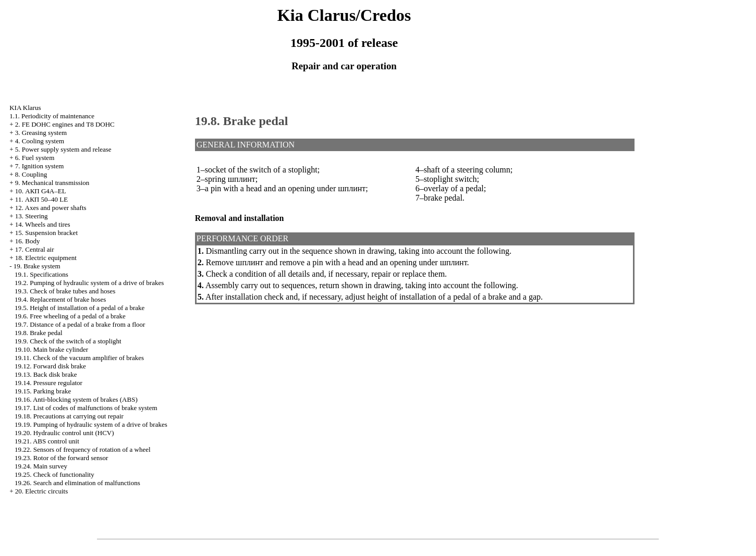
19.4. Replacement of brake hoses (60, 299)
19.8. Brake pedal (39, 333)
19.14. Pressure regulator (48, 383)
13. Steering (32, 216)
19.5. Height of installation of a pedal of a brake (80, 308)
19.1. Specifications (41, 274)
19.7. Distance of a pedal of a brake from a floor (80, 324)
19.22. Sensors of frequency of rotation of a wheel (83, 449)
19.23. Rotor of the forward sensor (61, 458)
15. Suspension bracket (46, 233)
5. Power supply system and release (63, 149)
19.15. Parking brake (43, 391)
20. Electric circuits (41, 491)
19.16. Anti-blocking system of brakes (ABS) (76, 399)
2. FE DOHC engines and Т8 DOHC (65, 124)
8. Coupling (31, 174)
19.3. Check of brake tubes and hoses (65, 291)
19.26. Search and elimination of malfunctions (77, 483)
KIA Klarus (25, 108)
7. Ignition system (40, 166)
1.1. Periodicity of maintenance (52, 116)
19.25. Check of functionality (54, 474)
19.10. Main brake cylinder (51, 349)
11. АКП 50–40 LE (41, 199)
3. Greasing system (41, 133)
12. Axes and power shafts (51, 208)
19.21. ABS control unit (47, 441)
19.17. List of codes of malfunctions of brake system (86, 408)
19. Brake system (37, 266)
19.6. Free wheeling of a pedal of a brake (70, 316)
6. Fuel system (35, 158)
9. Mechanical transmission (52, 183)
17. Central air (35, 249)
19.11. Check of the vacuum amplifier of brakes (79, 358)
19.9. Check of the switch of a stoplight (68, 341)
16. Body (28, 241)
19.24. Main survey (41, 466)
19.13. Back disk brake (46, 374)
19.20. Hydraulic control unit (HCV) (64, 433)
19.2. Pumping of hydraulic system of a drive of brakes (89, 283)
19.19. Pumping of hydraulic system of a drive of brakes (91, 424)
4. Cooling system (40, 141)
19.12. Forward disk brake (50, 366)
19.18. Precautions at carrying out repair (69, 416)
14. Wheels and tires (43, 224)
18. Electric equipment (46, 258)
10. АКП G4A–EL (41, 191)
